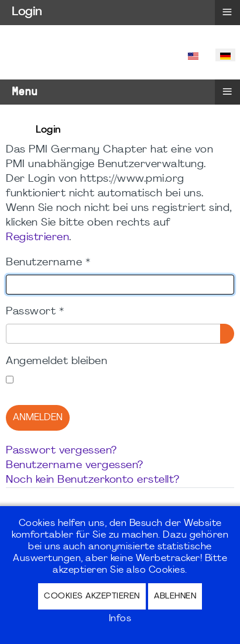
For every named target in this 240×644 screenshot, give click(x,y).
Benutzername (48, 263)
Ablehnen (175, 596)
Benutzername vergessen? (75, 465)
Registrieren (37, 238)
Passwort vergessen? (61, 451)
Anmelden (38, 418)
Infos (120, 619)
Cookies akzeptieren (92, 596)
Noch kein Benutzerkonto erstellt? (93, 480)
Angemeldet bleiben (56, 361)
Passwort (35, 312)
